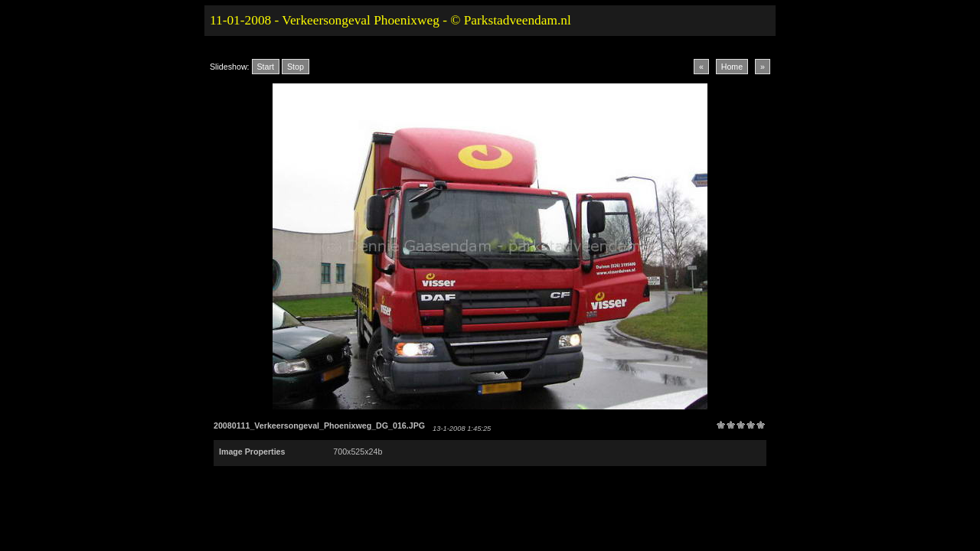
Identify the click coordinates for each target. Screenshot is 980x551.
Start (266, 67)
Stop (296, 67)
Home (732, 67)
